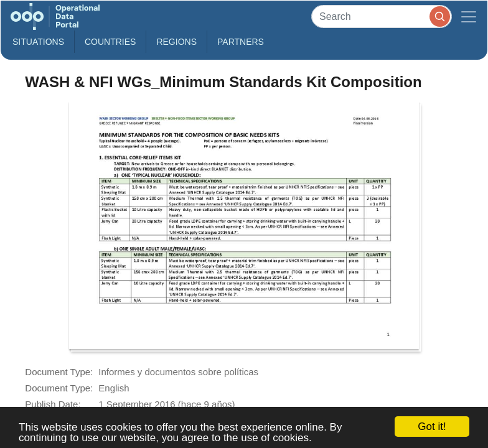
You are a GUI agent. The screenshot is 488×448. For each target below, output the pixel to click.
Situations (38, 42)
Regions (176, 42)
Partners (241, 42)
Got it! (432, 427)
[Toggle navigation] (469, 16)
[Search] (382, 16)
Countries (110, 42)
